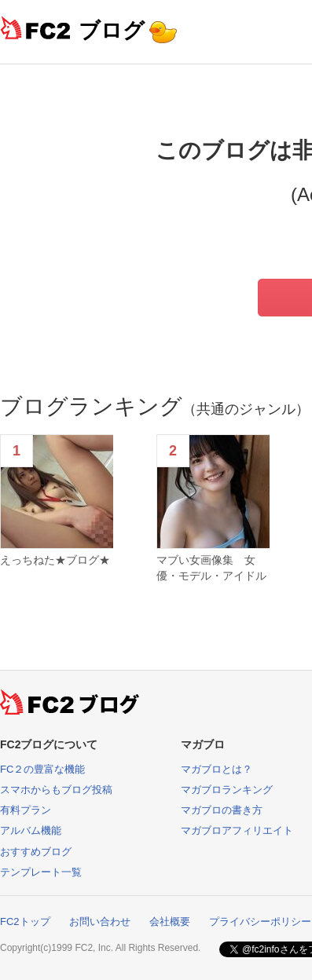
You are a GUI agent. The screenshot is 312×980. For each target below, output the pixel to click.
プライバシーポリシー (260, 921)
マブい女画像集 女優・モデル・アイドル (211, 568)
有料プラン (26, 810)
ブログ (112, 30)
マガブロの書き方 (222, 810)
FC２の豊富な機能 (42, 769)
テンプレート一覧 (41, 872)
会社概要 (170, 921)
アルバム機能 (31, 830)
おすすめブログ (36, 852)
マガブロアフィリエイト (237, 830)
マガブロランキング (227, 790)
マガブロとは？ (217, 769)
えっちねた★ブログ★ (55, 560)
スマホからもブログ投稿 (56, 790)
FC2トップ (25, 921)
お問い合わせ (100, 921)
